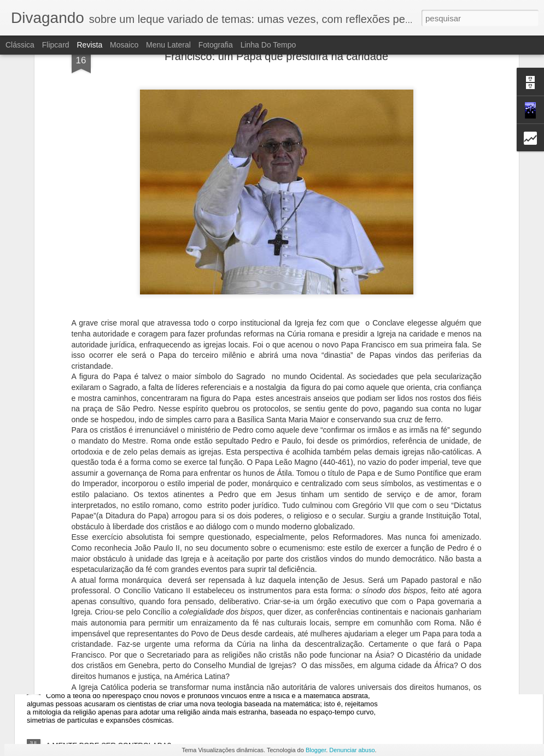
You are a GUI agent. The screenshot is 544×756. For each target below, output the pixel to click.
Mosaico (124, 45)
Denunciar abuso (352, 750)
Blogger (316, 750)
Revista (89, 45)
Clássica (20, 45)
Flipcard (56, 45)
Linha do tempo (268, 45)
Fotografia (216, 45)
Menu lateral (168, 45)
